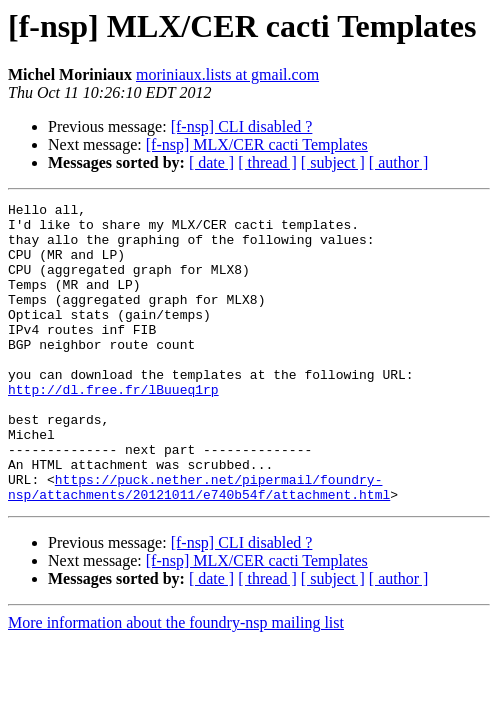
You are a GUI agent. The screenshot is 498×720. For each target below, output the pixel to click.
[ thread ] (267, 162)
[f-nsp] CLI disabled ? (242, 126)
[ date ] (211, 162)
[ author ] (399, 162)
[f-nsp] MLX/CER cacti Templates (257, 144)
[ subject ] (333, 162)
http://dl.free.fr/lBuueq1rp (113, 428)
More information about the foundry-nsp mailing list (176, 682)
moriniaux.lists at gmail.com (227, 74)
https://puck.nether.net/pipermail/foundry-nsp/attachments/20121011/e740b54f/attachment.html (199, 545)
